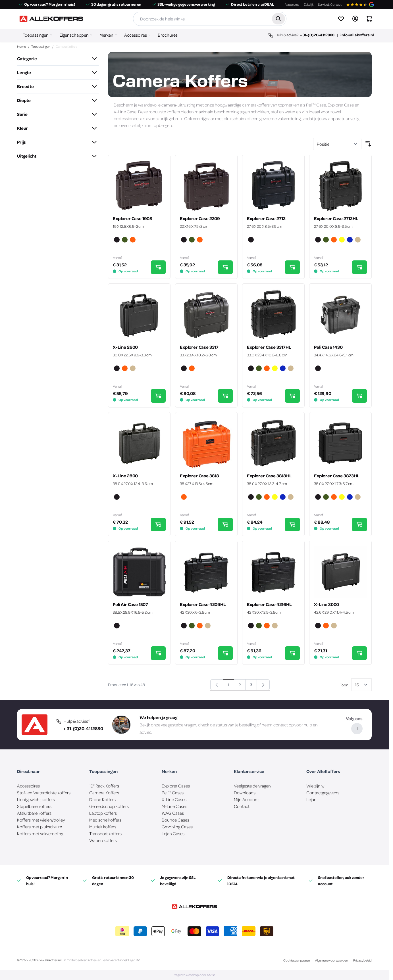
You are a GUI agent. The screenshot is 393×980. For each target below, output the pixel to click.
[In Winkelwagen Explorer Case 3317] (225, 396)
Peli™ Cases (173, 793)
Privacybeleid (362, 960)
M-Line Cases (174, 806)
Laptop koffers (103, 813)
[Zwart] (117, 240)
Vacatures (292, 4)
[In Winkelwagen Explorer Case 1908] (158, 267)
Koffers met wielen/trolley (41, 820)
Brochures (168, 35)
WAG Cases (173, 813)
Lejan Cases (173, 833)
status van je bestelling (236, 725)
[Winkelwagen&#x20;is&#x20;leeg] (369, 19)
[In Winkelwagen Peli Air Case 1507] (158, 653)
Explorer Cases (176, 786)
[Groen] (125, 240)
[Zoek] (278, 19)
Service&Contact (330, 4)
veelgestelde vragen (179, 725)
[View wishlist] (341, 19)
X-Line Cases (174, 799)
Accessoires (136, 35)
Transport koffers (105, 833)
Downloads (245, 793)
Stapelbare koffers (34, 806)
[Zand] (358, 240)
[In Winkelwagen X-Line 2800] (158, 525)
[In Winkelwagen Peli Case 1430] (359, 396)
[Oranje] (133, 240)
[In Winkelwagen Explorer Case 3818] (225, 525)
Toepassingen (36, 35)
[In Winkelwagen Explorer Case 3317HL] (292, 396)
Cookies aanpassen (297, 960)
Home (21, 46)
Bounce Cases (175, 820)
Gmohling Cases (177, 827)
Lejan (311, 799)
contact (281, 725)
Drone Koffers (102, 799)
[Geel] (342, 240)
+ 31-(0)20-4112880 (317, 35)
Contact (242, 806)
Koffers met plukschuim (40, 827)
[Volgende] (263, 685)
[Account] (355, 19)
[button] (58, 58)
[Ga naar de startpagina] (51, 19)
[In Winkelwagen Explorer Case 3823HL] (359, 525)
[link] (217, 685)
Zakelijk (309, 4)
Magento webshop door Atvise (195, 975)
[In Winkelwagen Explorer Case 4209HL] (225, 653)
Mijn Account (246, 799)
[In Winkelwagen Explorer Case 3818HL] (292, 525)
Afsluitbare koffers (34, 813)
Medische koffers (105, 820)
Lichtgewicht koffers (36, 799)
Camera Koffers (104, 793)
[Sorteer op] (337, 144)
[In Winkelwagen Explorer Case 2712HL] (359, 267)
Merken (106, 35)
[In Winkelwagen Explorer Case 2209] (225, 267)
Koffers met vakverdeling (40, 833)
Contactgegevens (323, 793)
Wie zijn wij (316, 786)
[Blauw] (350, 240)
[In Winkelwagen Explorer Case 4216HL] (292, 653)
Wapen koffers (103, 840)
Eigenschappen (74, 35)
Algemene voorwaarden (331, 960)
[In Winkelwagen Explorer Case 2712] (292, 267)
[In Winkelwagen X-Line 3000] (359, 653)
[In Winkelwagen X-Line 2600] (158, 396)
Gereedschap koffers (109, 806)
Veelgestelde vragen (252, 786)
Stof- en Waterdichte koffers (44, 793)
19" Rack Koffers (104, 786)
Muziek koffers (103, 827)
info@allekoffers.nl (357, 35)
